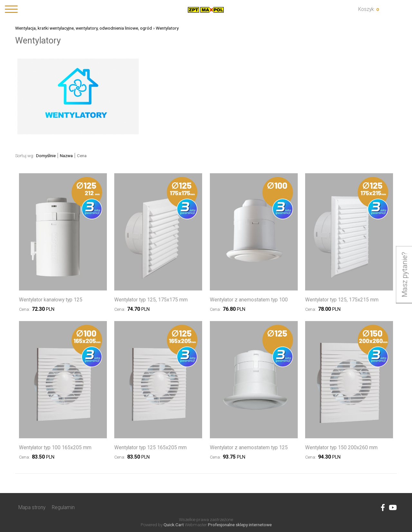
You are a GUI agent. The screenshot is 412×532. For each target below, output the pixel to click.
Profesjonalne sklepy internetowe (240, 525)
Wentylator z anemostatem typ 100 (249, 300)
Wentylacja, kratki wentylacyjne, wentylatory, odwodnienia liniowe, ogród (84, 28)
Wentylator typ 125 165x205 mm (150, 447)
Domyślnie (46, 156)
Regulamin (63, 507)
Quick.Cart (174, 525)
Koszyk (366, 9)
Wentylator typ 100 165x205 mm (55, 447)
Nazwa (66, 156)
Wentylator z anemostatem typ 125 (249, 447)
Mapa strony (32, 507)
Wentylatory (167, 28)
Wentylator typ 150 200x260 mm (341, 447)
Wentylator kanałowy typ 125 (51, 300)
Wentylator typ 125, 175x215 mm (342, 300)
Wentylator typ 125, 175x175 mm (151, 300)
